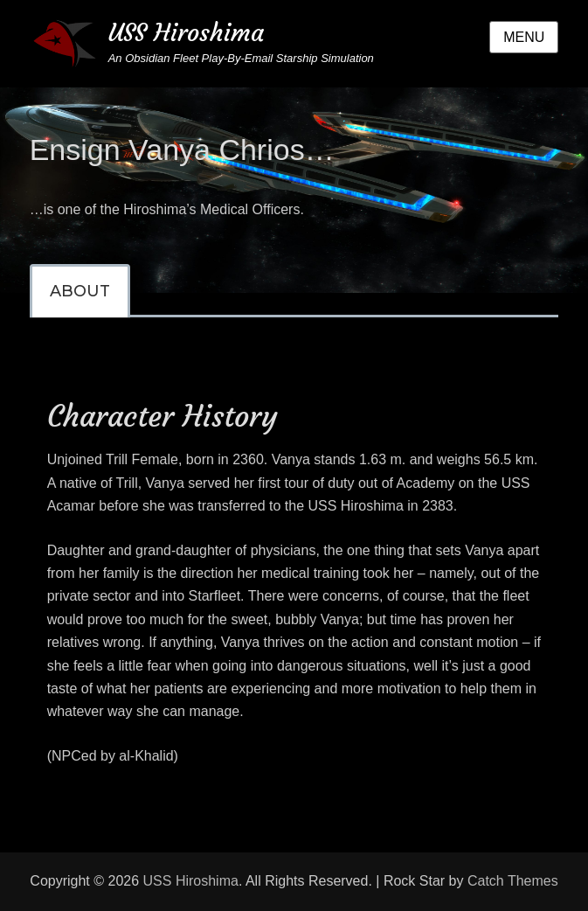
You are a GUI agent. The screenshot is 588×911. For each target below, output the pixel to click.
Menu (524, 37)
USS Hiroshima (186, 33)
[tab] (80, 291)
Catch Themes (513, 881)
